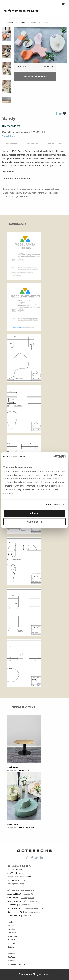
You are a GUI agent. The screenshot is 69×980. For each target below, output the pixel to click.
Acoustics (12, 933)
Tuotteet (22, 23)
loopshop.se (24, 905)
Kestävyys (12, 957)
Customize (35, 522)
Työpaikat (12, 961)
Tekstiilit (11, 926)
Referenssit (12, 936)
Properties (33, 144)
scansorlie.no (28, 916)
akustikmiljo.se (30, 894)
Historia (11, 947)
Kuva (22, 67)
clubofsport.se (27, 898)
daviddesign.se (31, 901)
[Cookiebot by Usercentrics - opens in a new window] (53, 456)
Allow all (35, 513)
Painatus (11, 929)
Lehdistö (11, 954)
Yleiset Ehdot (9, 136)
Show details (53, 504)
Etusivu (10, 23)
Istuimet (34, 23)
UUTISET (11, 940)
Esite (48, 67)
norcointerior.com (32, 912)
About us (11, 944)
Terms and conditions (17, 964)
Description (11, 144)
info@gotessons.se (16, 884)
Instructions (55, 144)
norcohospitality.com (34, 908)
